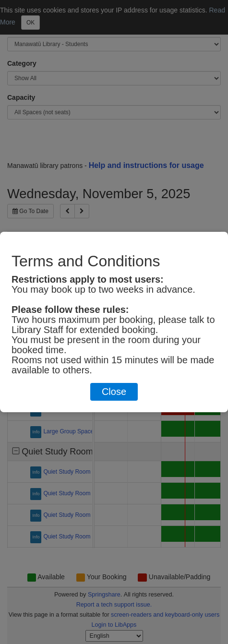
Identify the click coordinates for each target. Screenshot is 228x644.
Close (114, 392)
